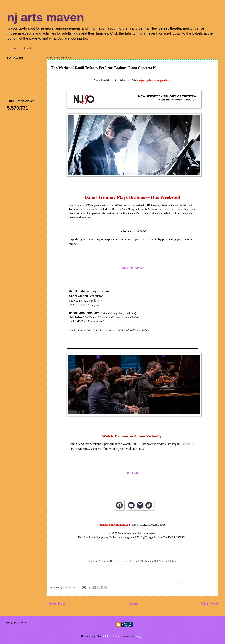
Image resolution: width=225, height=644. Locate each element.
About (27, 48)
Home (14, 48)
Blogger (139, 636)
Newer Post (56, 603)
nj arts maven (45, 17)
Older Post (210, 603)
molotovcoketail (111, 636)
